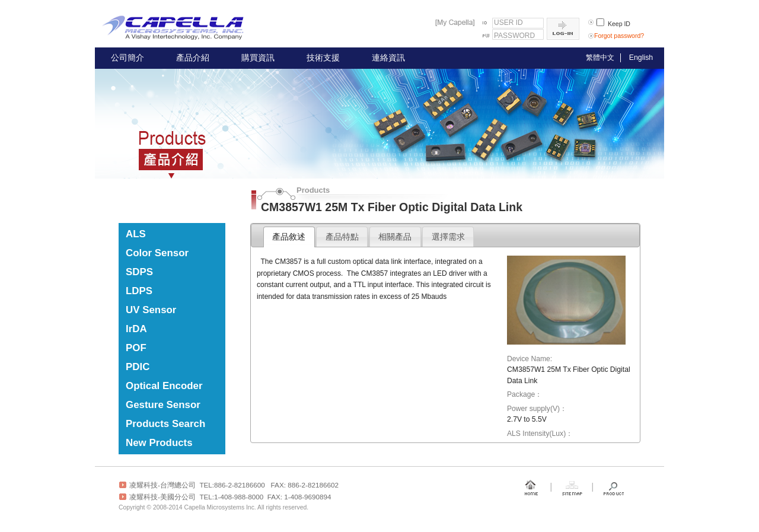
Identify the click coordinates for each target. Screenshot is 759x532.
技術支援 (323, 58)
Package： (524, 394)
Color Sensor (157, 253)
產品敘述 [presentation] (289, 237)
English (641, 58)
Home (531, 488)
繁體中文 (600, 58)
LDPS (139, 291)
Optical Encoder (164, 386)
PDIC (138, 367)
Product (614, 488)
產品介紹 (193, 58)
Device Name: (530, 359)
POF (136, 348)
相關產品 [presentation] (395, 237)
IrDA (136, 329)
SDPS (139, 272)
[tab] (289, 237)
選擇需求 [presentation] (448, 237)
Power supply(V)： (537, 409)
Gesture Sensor (163, 405)
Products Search (165, 424)
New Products (159, 443)
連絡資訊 (388, 58)
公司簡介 (127, 58)
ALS (136, 234)
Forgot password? (619, 36)
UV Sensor (151, 310)
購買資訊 (258, 58)
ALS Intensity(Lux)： (540, 434)
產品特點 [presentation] (342, 237)
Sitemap (572, 488)
